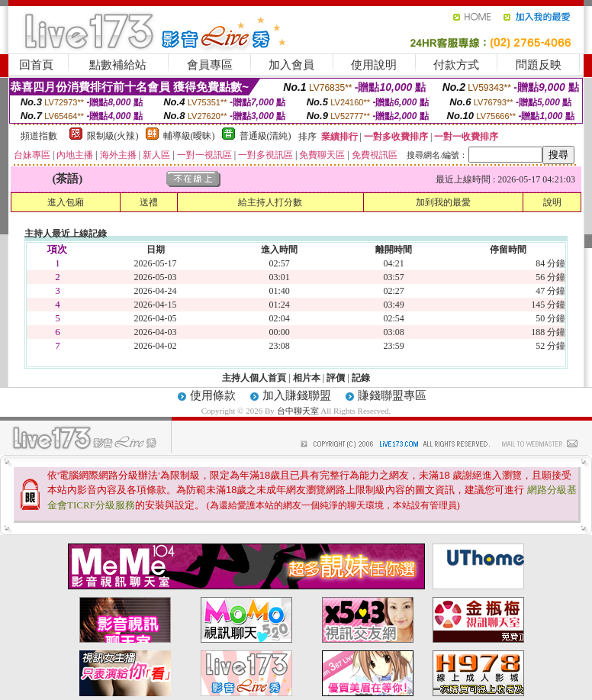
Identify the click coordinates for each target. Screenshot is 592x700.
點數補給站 (118, 65)
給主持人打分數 (270, 202)
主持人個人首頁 (254, 378)
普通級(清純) (265, 136)
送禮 (149, 202)
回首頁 (36, 65)
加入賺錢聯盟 (297, 395)
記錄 (361, 378)
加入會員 (291, 65)
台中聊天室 (299, 411)
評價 (336, 378)
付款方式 (456, 65)
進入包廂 (66, 202)
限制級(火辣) (113, 136)
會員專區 (210, 65)
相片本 (307, 378)
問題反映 (539, 65)
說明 (552, 202)
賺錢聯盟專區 (392, 395)
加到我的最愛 (443, 202)
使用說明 (374, 65)
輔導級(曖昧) (189, 136)
